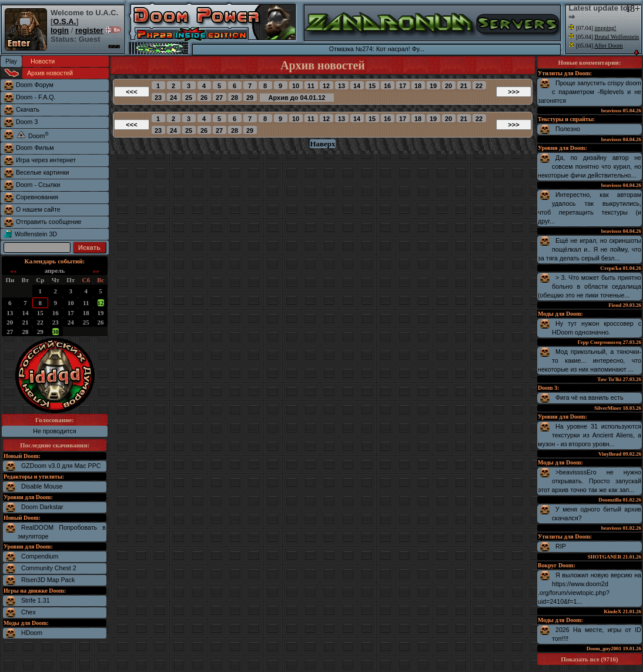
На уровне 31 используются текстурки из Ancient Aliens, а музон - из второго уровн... (590, 435)
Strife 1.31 (36, 600)
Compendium (40, 556)
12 (101, 303)
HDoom (32, 633)
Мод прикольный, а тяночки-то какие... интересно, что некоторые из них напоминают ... (590, 360)
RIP (561, 546)
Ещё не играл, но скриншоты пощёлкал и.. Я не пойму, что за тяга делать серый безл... (590, 249)
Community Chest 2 (49, 568)
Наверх (322, 144)
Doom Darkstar (42, 507)
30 (56, 332)
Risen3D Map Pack (48, 580)
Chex (29, 612)
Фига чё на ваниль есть (590, 397)
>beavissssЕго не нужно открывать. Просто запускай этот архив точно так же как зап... (590, 481)
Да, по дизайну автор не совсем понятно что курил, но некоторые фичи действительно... (590, 166)
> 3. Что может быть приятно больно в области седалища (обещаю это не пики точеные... (590, 286)
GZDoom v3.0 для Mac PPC (61, 466)
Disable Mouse (42, 486)
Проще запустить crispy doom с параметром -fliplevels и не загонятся (590, 92)
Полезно (568, 129)
